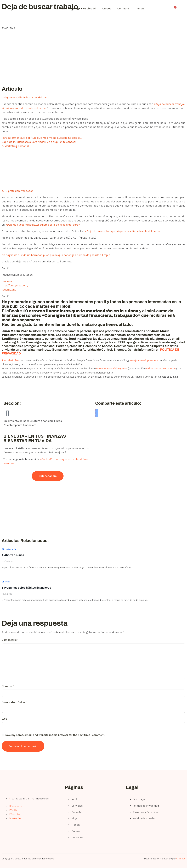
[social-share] (97, 411)
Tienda (144, 8)
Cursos (110, 8)
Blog (78, 8)
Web (4, 719)
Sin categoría (9, 549)
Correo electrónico (14, 702)
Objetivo (6, 582)
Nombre (8, 686)
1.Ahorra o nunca (13, 555)
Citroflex (181, 859)
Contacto (127, 8)
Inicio (46, 8)
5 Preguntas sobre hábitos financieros (26, 588)
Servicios (62, 8)
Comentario (10, 640)
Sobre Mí (93, 8)
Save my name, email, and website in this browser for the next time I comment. (55, 735)
